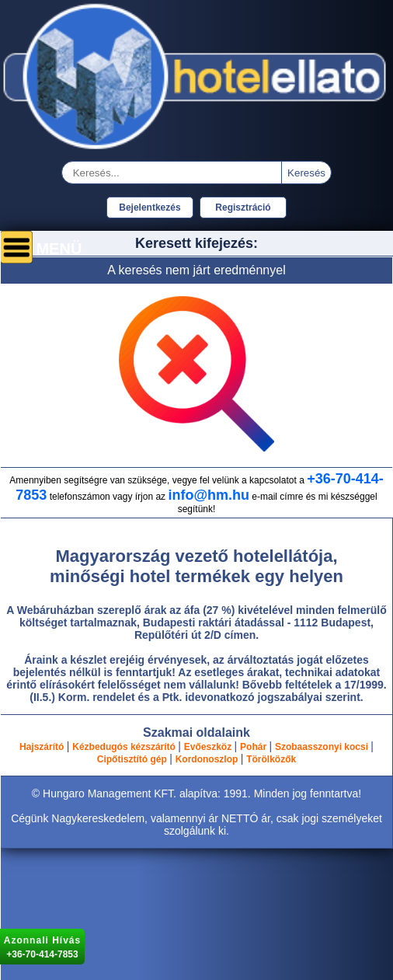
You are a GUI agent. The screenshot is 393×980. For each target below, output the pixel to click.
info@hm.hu (209, 495)
